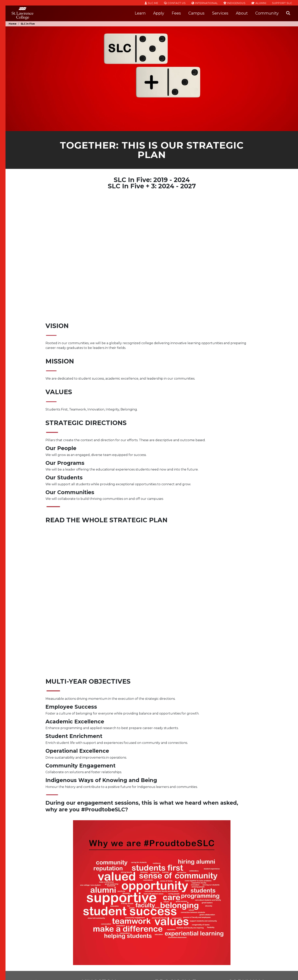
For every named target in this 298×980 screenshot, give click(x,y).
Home (13, 24)
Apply (159, 13)
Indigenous (235, 3)
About (242, 13)
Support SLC (282, 3)
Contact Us (175, 3)
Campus (196, 13)
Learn (140, 13)
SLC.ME (151, 3)
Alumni (259, 3)
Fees (176, 13)
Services (220, 13)
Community (267, 13)
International (205, 3)
